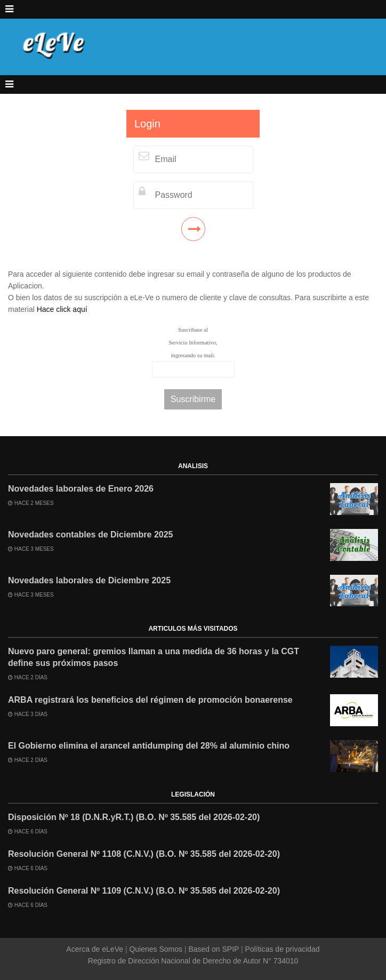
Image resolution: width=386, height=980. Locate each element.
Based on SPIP (214, 949)
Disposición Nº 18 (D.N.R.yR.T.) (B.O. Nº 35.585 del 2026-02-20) (134, 817)
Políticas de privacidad (282, 949)
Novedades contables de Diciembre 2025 (90, 535)
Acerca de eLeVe (96, 949)
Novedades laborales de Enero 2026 (81, 489)
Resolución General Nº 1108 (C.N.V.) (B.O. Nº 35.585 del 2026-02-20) (144, 854)
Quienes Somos (156, 949)
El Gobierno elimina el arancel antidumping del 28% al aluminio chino (149, 746)
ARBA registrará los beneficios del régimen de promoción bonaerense (150, 700)
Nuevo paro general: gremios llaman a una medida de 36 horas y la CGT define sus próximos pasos (154, 657)
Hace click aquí (62, 309)
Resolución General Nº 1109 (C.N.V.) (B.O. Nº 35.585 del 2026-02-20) (144, 891)
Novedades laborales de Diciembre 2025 (89, 580)
